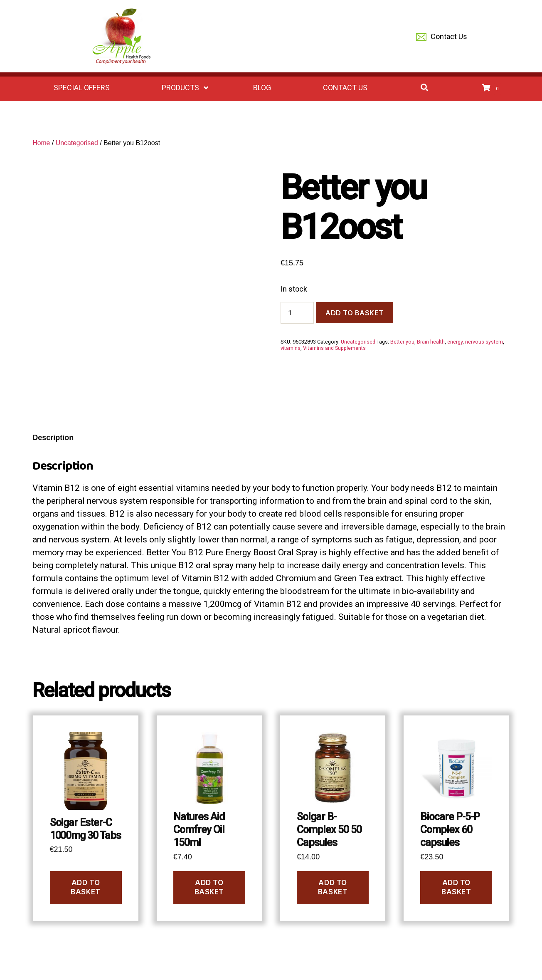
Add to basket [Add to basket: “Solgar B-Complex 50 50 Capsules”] (333, 887)
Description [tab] (53, 438)
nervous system (484, 342)
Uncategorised (77, 143)
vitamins (291, 348)
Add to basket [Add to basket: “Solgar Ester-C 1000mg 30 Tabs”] (85, 887)
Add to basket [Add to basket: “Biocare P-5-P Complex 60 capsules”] (456, 887)
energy (455, 342)
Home (41, 143)
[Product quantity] (297, 313)
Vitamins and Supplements (334, 348)
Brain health (431, 342)
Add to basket (355, 313)
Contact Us (442, 37)
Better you (402, 342)
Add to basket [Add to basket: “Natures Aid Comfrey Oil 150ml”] (209, 887)
